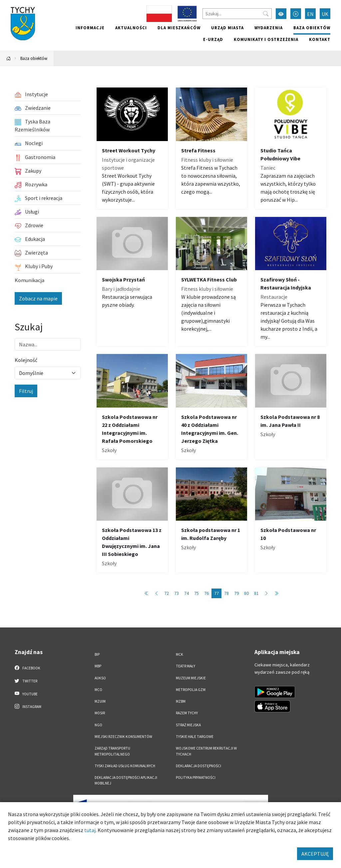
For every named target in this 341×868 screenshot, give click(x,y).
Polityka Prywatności (196, 778)
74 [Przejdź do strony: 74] (186, 593)
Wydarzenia (269, 28)
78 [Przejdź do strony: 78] (226, 593)
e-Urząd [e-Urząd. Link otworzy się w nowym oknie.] (213, 39)
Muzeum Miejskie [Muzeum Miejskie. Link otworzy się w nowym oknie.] (191, 678)
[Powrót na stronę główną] (9, 58)
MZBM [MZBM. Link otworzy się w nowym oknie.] (181, 701)
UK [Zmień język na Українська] (325, 14)
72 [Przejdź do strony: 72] (167, 593)
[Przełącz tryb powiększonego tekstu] (296, 14)
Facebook (27, 668)
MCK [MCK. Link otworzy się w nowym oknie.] (179, 654)
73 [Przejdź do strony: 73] (176, 593)
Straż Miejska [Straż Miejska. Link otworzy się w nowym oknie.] (188, 725)
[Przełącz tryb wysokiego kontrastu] (281, 14)
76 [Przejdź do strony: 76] (206, 593)
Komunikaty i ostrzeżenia (266, 39)
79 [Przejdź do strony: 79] (236, 593)
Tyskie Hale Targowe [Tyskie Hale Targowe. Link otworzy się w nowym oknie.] (195, 737)
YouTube (26, 694)
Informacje (90, 28)
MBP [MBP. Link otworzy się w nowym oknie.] (98, 666)
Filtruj (26, 391)
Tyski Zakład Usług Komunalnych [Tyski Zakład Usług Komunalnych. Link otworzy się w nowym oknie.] (125, 766)
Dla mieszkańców (179, 28)
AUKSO (100, 678)
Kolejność (26, 360)
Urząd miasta (227, 28)
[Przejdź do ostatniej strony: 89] (276, 593)
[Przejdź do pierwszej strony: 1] (147, 593)
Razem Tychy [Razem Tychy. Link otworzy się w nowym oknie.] (187, 713)
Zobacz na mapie (38, 298)
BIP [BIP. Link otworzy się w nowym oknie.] (97, 654)
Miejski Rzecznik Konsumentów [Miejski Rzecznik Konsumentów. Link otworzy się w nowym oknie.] (123, 737)
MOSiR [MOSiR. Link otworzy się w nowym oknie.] (100, 713)
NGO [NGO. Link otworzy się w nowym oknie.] (98, 725)
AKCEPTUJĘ (315, 854)
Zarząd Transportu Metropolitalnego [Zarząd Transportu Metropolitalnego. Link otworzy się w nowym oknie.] (112, 751)
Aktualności (131, 28)
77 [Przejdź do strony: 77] (216, 593)
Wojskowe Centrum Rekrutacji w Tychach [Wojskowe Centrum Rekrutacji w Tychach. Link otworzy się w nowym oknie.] (206, 751)
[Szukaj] (237, 14)
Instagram (28, 706)
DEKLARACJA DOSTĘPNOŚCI (198, 766)
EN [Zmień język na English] (310, 14)
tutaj (90, 830)
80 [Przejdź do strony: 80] (246, 593)
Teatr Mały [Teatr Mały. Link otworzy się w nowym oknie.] (185, 666)
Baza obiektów (312, 28)
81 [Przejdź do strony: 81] (256, 593)
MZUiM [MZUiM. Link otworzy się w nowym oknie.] (100, 701)
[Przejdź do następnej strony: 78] (266, 593)
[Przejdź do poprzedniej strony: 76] (157, 593)
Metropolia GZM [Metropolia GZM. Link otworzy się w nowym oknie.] (191, 690)
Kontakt (320, 39)
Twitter (26, 681)
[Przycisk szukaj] (266, 14)
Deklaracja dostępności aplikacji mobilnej (126, 780)
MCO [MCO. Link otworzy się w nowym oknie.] (98, 690)
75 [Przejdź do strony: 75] (196, 593)
